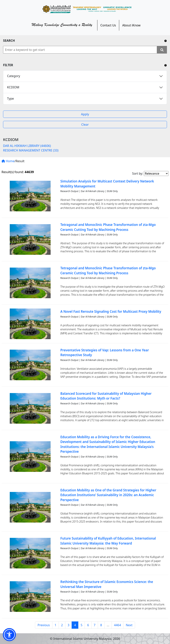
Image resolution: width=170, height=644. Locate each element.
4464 (118, 625)
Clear (85, 125)
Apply (85, 114)
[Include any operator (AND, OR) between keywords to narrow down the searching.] (166, 41)
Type (11, 99)
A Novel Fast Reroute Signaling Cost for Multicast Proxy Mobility (111, 311)
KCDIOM (13, 87)
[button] (9, 635)
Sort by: (138, 173)
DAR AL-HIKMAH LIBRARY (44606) (27, 146)
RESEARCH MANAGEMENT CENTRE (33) (31, 150)
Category (14, 76)
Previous (44, 625)
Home (8, 161)
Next (129, 625)
